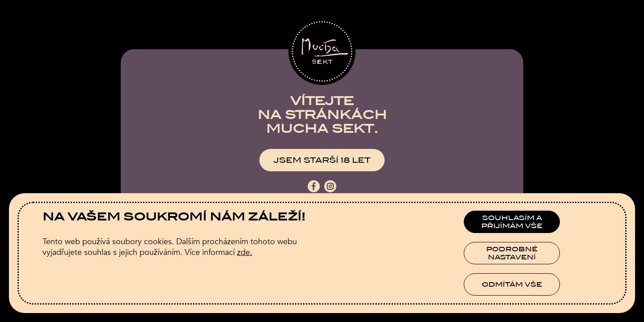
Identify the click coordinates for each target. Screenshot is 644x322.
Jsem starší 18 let (322, 160)
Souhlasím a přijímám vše (512, 222)
